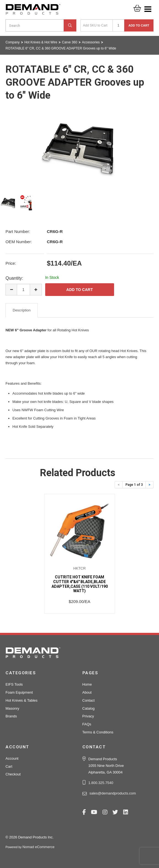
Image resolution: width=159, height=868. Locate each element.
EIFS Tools (14, 684)
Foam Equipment (19, 692)
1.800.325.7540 (101, 783)
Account (12, 758)
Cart (9, 766)
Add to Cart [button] (139, 25)
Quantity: (14, 278)
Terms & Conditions (98, 732)
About (87, 692)
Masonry (12, 708)
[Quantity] (118, 25)
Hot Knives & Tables (21, 700)
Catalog (89, 708)
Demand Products (33, 11)
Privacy (88, 716)
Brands (11, 716)
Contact (89, 700)
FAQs (87, 724)
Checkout (13, 774)
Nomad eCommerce (38, 847)
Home (87, 684)
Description (22, 310)
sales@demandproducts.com (113, 793)
